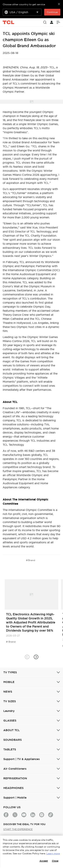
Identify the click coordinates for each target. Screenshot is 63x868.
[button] (36, 657)
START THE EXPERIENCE (18, 829)
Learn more (53, 853)
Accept (44, 861)
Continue (52, 12)
